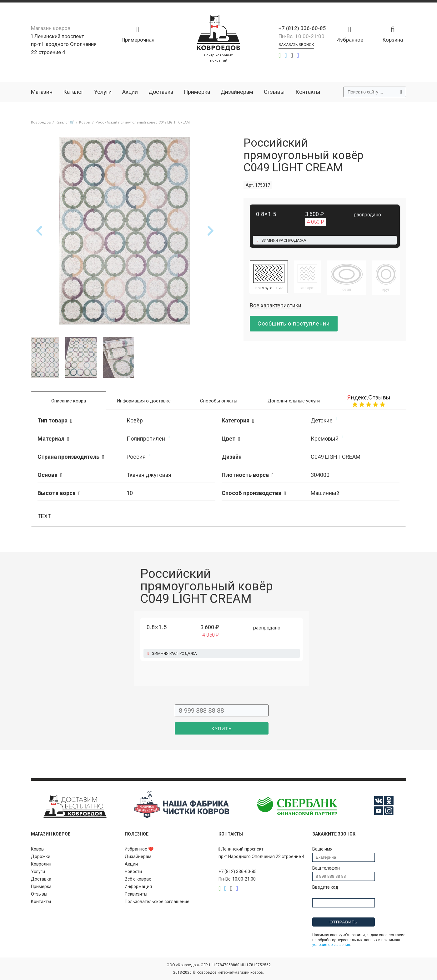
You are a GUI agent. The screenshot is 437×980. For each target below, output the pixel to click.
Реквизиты (136, 894)
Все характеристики (276, 305)
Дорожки (41, 856)
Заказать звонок (296, 45)
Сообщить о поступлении (294, 323)
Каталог (73, 92)
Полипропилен (146, 439)
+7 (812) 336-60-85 (302, 28)
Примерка (197, 92)
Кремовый (325, 439)
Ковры (38, 849)
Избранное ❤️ (139, 849)
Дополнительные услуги (294, 401)
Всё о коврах (138, 879)
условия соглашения (331, 945)
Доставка (161, 92)
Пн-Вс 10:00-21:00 (301, 36)
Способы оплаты (219, 401)
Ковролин (41, 864)
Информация (138, 887)
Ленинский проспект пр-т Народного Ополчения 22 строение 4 (64, 44)
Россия (136, 457)
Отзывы (274, 92)
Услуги (103, 92)
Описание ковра (69, 401)
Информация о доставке (144, 401)
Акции (130, 92)
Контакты (308, 92)
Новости (133, 871)
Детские (322, 420)
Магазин (42, 92)
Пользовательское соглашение (157, 902)
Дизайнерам (237, 92)
